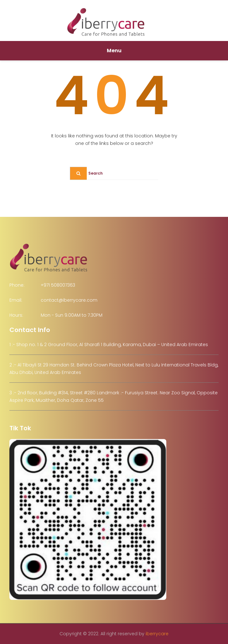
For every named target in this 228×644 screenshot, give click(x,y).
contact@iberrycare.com (69, 300)
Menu (114, 51)
